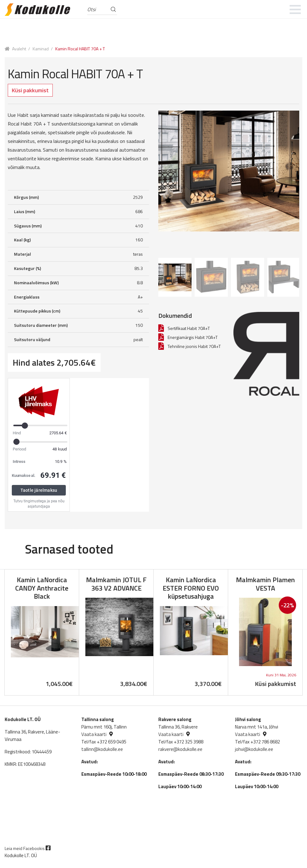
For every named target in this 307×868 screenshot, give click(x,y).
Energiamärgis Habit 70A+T (193, 337)
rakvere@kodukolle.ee (180, 749)
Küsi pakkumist (30, 90)
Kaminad (41, 49)
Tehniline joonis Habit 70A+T (194, 346)
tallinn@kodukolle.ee (102, 749)
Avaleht (19, 49)
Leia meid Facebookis (28, 848)
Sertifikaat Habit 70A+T (189, 328)
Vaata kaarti (94, 734)
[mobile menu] (295, 9)
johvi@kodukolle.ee (254, 749)
